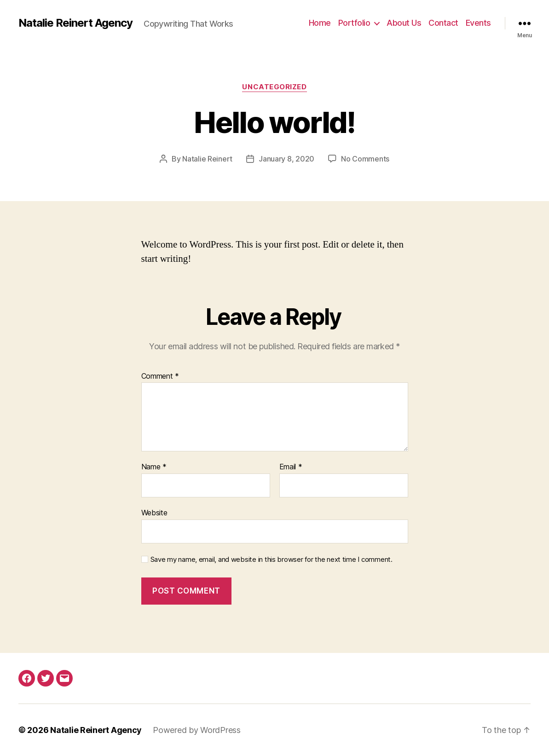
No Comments (365, 159)
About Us (404, 23)
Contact (443, 23)
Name (154, 467)
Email (291, 467)
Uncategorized (274, 87)
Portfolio (354, 23)
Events (478, 23)
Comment (160, 376)
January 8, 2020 (286, 159)
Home (320, 23)
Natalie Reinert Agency (75, 23)
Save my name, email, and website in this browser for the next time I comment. (272, 560)
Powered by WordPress (197, 730)
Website (154, 513)
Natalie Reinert (207, 159)
